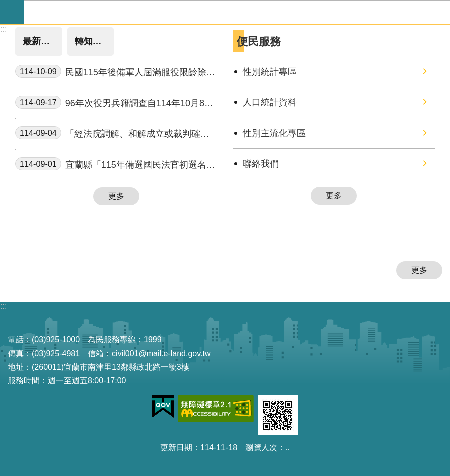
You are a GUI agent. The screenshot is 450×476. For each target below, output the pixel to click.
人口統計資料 (270, 102)
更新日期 (176, 448)
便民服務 (259, 41)
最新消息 (41, 41)
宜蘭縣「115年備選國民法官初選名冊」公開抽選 (111, 165)
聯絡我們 (261, 164)
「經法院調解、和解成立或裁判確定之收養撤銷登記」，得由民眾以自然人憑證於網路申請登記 (114, 134)
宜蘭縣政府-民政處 (237, 12)
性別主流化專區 (274, 133)
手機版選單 (12, 12)
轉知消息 (93, 41)
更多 (116, 196)
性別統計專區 (270, 72)
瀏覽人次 (261, 448)
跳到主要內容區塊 (5, 5)
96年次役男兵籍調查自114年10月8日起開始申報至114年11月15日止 (114, 103)
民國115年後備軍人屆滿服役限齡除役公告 (115, 72)
